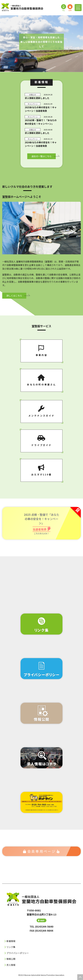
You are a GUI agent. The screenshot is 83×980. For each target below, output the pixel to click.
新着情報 (11, 941)
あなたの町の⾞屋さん (41, 380)
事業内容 (41, 351)
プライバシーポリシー (18, 953)
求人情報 (11, 965)
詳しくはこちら (14, 296)
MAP (41, 920)
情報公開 (11, 959)
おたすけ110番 (41, 470)
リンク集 (11, 947)
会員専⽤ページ (42, 851)
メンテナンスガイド (41, 411)
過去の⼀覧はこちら (41, 156)
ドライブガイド (41, 441)
